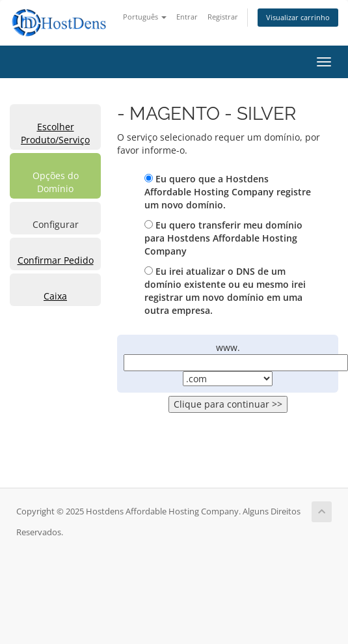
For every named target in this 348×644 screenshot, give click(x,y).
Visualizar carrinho (298, 17)
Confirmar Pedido (56, 260)
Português (145, 17)
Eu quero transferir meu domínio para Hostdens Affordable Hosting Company (223, 238)
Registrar (223, 17)
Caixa (55, 296)
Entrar (187, 17)
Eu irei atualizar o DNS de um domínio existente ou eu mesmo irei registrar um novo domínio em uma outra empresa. (225, 291)
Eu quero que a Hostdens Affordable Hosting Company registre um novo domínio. (228, 192)
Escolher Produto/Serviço (55, 133)
